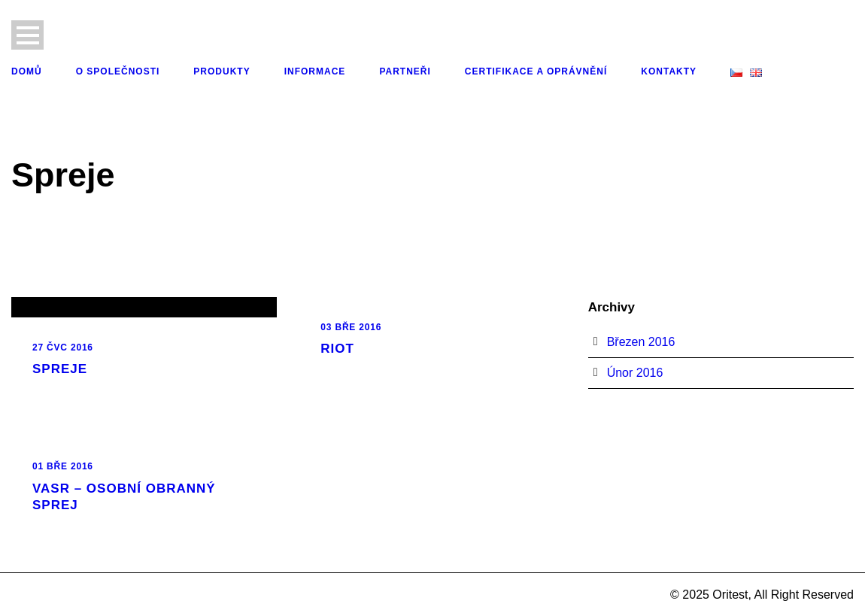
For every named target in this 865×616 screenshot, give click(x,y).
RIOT (337, 349)
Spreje (60, 369)
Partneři (405, 71)
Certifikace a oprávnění (536, 71)
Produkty (222, 71)
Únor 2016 (635, 373)
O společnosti (118, 71)
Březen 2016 (641, 342)
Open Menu (27, 35)
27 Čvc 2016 (63, 347)
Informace (315, 71)
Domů (27, 71)
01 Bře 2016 (63, 466)
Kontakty (669, 71)
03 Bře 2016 (351, 327)
